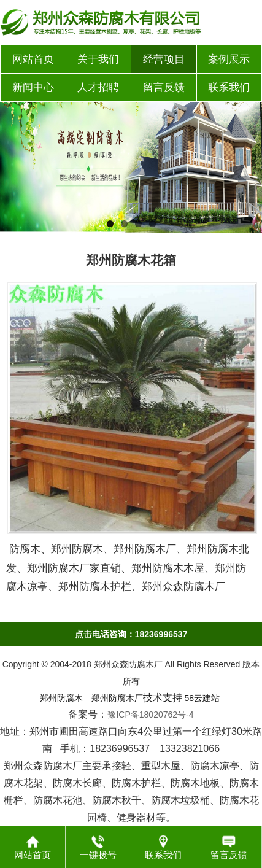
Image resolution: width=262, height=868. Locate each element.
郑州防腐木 (61, 698)
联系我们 (229, 87)
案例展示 (229, 59)
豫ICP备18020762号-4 (150, 715)
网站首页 (33, 59)
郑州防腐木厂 (117, 698)
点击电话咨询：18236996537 (131, 634)
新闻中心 (33, 87)
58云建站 (202, 698)
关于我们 (98, 59)
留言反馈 (164, 87)
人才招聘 (98, 87)
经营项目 (164, 59)
